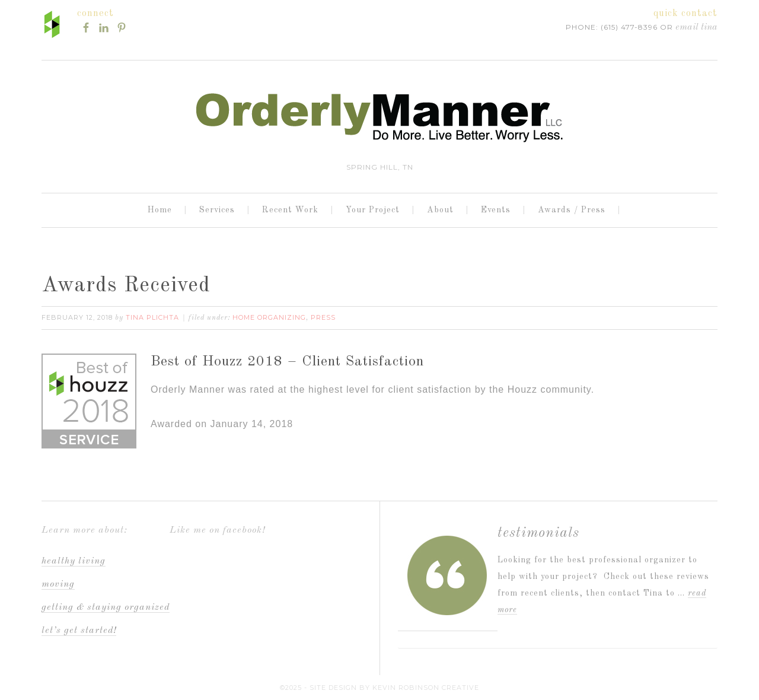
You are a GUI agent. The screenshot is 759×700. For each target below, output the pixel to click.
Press (323, 317)
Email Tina (696, 27)
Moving (58, 584)
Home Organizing (269, 317)
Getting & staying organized (106, 607)
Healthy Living (74, 561)
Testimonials (538, 533)
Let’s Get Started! (79, 631)
